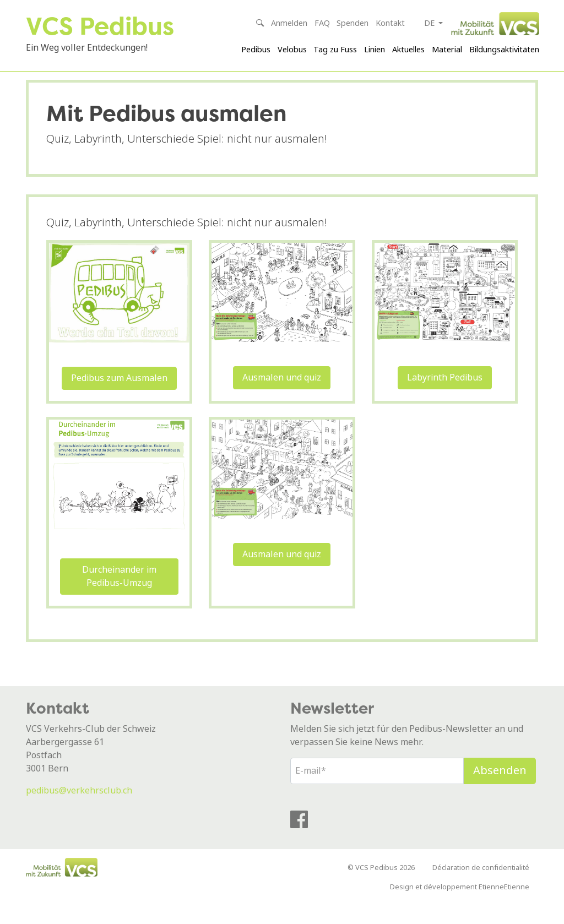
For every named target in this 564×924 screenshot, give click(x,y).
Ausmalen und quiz (282, 396)
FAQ (322, 23)
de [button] (430, 23)
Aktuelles (408, 50)
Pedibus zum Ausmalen (119, 396)
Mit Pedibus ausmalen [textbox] (167, 132)
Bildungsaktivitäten (504, 50)
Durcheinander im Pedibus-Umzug (119, 594)
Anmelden (289, 23)
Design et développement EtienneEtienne (460, 905)
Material (447, 50)
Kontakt (390, 23)
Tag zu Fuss (335, 50)
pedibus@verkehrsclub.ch (79, 809)
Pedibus (256, 50)
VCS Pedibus (104, 26)
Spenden (352, 23)
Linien (375, 50)
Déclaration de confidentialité (481, 886)
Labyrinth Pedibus (445, 396)
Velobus (292, 50)
